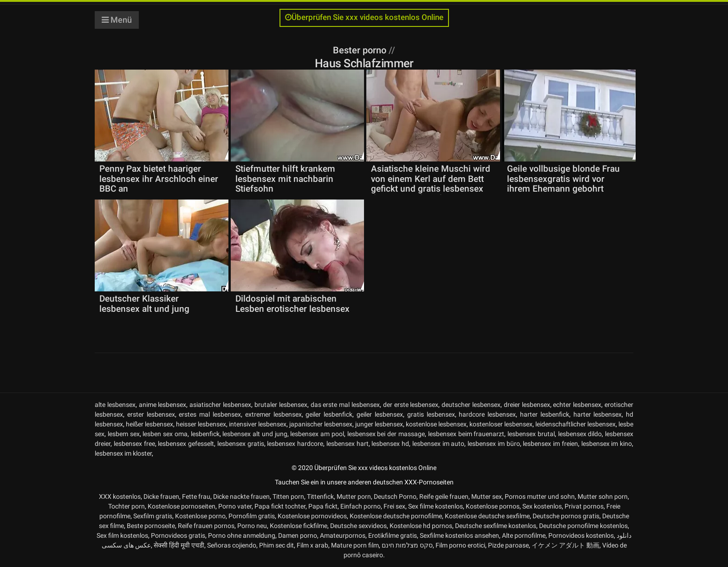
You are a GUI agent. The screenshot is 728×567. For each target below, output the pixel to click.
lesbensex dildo (580, 434)
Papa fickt (323, 506)
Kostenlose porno (200, 516)
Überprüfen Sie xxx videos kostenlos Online (364, 17)
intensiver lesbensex (258, 424)
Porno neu (252, 526)
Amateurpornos (343, 535)
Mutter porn (354, 496)
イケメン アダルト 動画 (565, 545)
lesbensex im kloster (123, 453)
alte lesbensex (115, 405)
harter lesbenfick (545, 414)
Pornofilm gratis (252, 516)
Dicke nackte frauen (241, 496)
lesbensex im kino (607, 444)
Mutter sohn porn (603, 496)
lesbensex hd (390, 444)
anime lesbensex (163, 405)
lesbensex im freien (550, 444)
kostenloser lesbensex (501, 424)
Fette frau (196, 496)
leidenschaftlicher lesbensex (575, 424)
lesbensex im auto (439, 444)
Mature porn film (355, 545)
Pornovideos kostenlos (581, 535)
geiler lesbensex (380, 414)
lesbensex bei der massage (386, 434)
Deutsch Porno (395, 496)
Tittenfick (320, 496)
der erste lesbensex (411, 405)
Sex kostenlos (542, 506)
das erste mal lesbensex (345, 405)
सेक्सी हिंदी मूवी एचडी (179, 545)
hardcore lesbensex (487, 414)
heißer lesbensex (149, 424)
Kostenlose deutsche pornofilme (396, 516)
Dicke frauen (161, 496)
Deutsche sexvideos (358, 526)
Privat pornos (584, 506)
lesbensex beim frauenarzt (466, 434)
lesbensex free (134, 444)
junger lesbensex (379, 424)
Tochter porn (127, 506)
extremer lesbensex (273, 414)
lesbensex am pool (317, 434)
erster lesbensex (151, 414)
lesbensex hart (348, 444)
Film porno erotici (460, 545)
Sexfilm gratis (153, 516)
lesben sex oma (165, 434)
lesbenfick (205, 434)
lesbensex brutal (531, 434)
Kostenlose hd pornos (421, 526)
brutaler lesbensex (281, 405)
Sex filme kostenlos (435, 506)
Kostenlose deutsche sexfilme (487, 516)
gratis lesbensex (431, 414)
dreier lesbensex (527, 405)
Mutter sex (487, 496)
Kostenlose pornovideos (312, 516)
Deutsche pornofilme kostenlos (583, 526)
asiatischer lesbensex (220, 405)
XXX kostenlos (120, 496)
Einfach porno (361, 506)
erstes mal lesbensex (210, 414)
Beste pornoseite (151, 526)
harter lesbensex (598, 414)
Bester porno (361, 50)
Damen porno (298, 535)
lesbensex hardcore (295, 444)
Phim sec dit (276, 545)
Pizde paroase (508, 545)
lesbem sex (124, 434)
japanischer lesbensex (321, 424)
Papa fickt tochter (280, 506)
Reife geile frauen (444, 496)
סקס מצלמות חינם (407, 545)
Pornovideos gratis (178, 535)
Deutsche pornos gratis (566, 516)
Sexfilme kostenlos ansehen (459, 535)
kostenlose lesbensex (436, 424)
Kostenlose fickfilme (299, 526)
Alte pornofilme (524, 535)
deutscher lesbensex (471, 405)
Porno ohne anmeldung (242, 535)
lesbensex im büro (494, 444)
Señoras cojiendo (232, 545)
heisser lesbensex (201, 424)
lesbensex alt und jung (255, 434)
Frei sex (394, 506)
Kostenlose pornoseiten (182, 506)
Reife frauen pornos (206, 526)
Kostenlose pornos (493, 506)
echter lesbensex (577, 405)
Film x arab (312, 545)
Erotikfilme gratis (393, 535)
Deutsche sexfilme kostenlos (496, 526)
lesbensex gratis (241, 444)
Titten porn (288, 496)
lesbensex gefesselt (186, 444)
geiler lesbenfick (329, 414)
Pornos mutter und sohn (540, 496)
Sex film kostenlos (122, 535)
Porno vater (235, 506)
